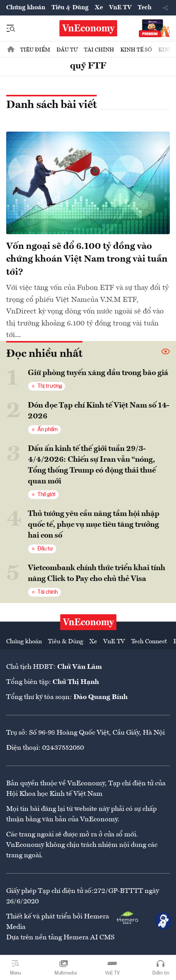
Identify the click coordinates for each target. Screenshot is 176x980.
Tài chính (99, 50)
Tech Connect (149, 642)
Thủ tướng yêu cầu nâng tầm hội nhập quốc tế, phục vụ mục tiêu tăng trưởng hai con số (94, 525)
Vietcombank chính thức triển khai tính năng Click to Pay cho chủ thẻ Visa (97, 574)
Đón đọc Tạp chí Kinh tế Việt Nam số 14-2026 (99, 411)
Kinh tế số (136, 50)
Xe (99, 8)
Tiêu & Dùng (70, 8)
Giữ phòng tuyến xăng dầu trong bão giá (98, 373)
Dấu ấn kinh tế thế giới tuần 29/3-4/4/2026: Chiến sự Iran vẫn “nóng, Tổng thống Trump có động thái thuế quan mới (92, 465)
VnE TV (120, 8)
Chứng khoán (26, 8)
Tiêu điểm (35, 50)
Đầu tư (67, 50)
